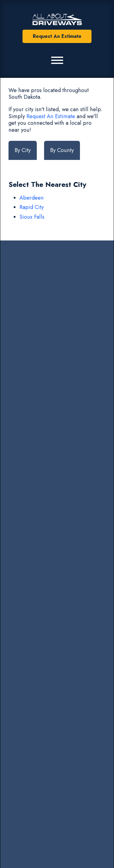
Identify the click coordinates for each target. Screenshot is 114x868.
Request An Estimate (57, 36)
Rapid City (32, 207)
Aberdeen (32, 198)
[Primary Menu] (57, 60)
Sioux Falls (32, 217)
